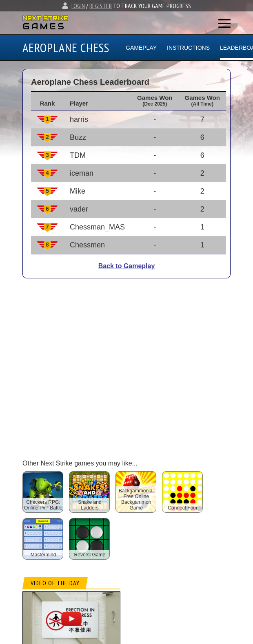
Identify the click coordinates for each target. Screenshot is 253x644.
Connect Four (183, 508)
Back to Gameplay (127, 266)
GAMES (44, 26)
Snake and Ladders (90, 505)
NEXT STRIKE (45, 18)
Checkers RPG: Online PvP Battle (43, 505)
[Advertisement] (93, 363)
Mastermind (43, 555)
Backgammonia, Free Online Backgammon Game (136, 499)
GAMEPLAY (141, 48)
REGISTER (101, 6)
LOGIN (78, 6)
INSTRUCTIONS (188, 48)
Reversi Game (90, 555)
